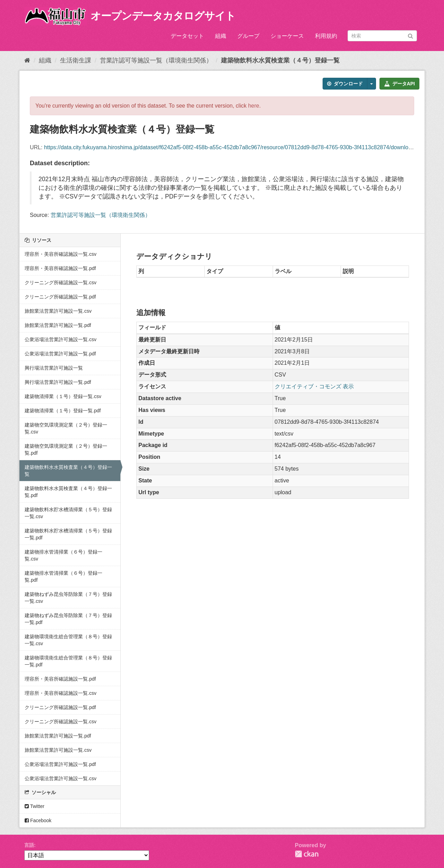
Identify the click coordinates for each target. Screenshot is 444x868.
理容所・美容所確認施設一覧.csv (61, 254)
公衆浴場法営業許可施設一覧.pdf (60, 354)
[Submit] (411, 35)
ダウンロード (345, 84)
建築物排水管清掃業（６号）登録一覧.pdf (63, 576)
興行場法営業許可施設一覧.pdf (58, 382)
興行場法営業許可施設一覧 (54, 368)
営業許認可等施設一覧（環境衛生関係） (156, 60)
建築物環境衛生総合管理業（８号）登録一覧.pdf (68, 661)
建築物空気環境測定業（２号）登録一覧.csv (66, 428)
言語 (29, 845)
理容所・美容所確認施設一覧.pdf (60, 268)
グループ (248, 36)
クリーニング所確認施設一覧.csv (61, 283)
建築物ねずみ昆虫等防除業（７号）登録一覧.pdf (68, 619)
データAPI (399, 84)
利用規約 (326, 36)
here (254, 106)
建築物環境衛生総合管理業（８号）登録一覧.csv (68, 640)
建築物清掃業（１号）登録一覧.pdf (63, 411)
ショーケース (287, 36)
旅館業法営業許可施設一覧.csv (58, 311)
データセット (187, 36)
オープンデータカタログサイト (163, 16)
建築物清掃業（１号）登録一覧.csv (63, 396)
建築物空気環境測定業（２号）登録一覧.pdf (66, 449)
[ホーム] (27, 60)
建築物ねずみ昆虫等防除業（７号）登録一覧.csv (68, 598)
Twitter (35, 806)
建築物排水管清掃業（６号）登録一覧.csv (63, 555)
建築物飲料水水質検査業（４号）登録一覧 (280, 60)
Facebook (38, 820)
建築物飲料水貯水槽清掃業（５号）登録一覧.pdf (68, 534)
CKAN (307, 854)
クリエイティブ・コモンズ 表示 (314, 386)
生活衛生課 (76, 60)
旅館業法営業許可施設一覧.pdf (58, 325)
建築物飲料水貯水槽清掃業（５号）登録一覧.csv (68, 513)
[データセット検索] (382, 36)
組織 (221, 36)
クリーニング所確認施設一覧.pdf (60, 297)
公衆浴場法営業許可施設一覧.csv (61, 339)
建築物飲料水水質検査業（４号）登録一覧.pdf (68, 492)
